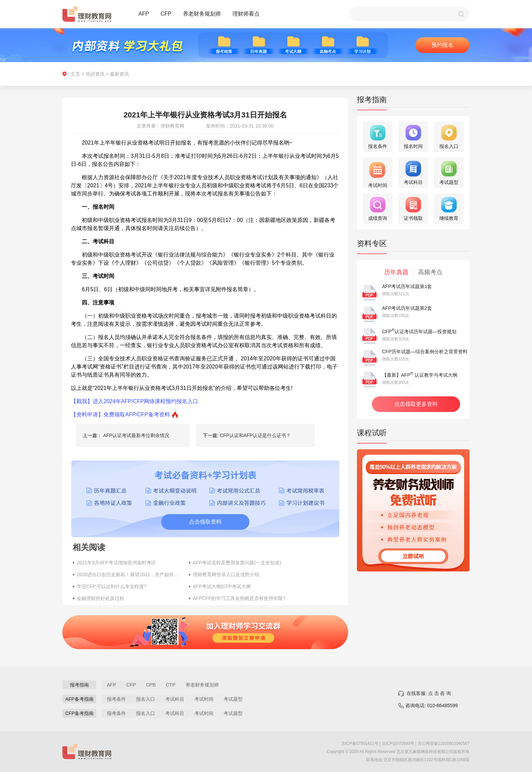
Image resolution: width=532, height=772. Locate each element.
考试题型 (233, 699)
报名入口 (146, 699)
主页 (75, 74)
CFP (166, 14)
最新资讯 (119, 74)
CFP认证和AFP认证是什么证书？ (255, 435)
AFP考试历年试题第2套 (407, 308)
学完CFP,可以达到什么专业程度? (112, 586)
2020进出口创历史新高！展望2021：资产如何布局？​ (129, 575)
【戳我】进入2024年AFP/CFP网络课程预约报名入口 (135, 401)
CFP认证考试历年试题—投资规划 (419, 332)
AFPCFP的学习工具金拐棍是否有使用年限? (239, 598)
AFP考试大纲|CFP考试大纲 (222, 586)
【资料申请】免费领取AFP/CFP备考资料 (120, 415)
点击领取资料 (205, 522)
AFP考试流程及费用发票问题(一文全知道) (237, 563)
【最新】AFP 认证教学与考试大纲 (420, 375)
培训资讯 (95, 74)
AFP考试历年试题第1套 (407, 286)
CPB (151, 685)
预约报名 (442, 45)
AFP (144, 14)
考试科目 (175, 699)
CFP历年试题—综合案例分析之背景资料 (425, 352)
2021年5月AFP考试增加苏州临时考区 (116, 563)
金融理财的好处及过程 (100, 598)
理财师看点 (246, 14)
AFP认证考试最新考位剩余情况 (136, 435)
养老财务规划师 (202, 14)
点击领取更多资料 (416, 404)
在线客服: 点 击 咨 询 (429, 693)
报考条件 (116, 699)
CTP (171, 685)
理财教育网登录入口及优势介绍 (226, 575)
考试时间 (204, 699)
